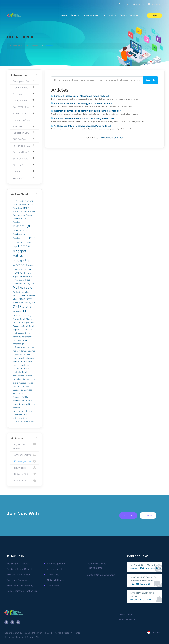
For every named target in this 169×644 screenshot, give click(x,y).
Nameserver (19, 397)
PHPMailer (18, 311)
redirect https (19, 242)
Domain (24, 246)
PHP (26, 311)
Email (25, 372)
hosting (16, 415)
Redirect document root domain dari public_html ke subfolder (86, 111)
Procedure (25, 276)
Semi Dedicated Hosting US (22, 591)
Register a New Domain (20, 569)
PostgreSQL (22, 226)
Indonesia (154, 632)
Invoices (22, 383)
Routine (24, 273)
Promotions (110, 15)
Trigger (16, 276)
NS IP (30, 400)
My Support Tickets (25, 446)
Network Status (25, 474)
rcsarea (16, 408)
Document (18, 422)
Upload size (23, 204)
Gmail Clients (26, 319)
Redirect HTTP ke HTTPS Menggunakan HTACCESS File (82, 103)
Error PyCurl (29, 302)
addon (29, 404)
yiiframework (19, 347)
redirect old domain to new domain (24, 354)
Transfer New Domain (19, 575)
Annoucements (55, 569)
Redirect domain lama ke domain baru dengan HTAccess (83, 118)
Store (75, 15)
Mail (16, 287)
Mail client (26, 288)
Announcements (92, 15)
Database (27, 269)
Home (64, 15)
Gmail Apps (18, 322)
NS (27, 397)
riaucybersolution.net (23, 411)
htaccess (29, 238)
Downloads (25, 468)
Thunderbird (19, 376)
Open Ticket (25, 481)
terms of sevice (126, 619)
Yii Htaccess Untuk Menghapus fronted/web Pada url (81, 126)
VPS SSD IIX (22, 299)
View (30, 273)
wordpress (21, 265)
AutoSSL (17, 295)
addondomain (19, 404)
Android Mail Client (22, 292)
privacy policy (127, 615)
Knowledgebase (33, 46)
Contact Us (53, 575)
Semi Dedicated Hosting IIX (22, 585)
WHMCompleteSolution (111, 138)
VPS (15, 299)
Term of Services (129, 15)
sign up (128, 515)
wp (28, 261)
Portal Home (16, 46)
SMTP (17, 306)
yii (23, 344)
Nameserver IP (20, 400)
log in (148, 515)
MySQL (16, 273)
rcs (34, 404)
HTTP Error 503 (24, 211)
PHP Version (19, 201)
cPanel (16, 230)
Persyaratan (29, 422)
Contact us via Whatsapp (101, 575)
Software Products (17, 580)
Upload (26, 418)
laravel (28, 333)
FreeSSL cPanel (28, 295)
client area (53, 585)
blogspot (20, 251)
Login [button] (154, 16)
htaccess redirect (21, 365)
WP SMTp (26, 307)
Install (20, 302)
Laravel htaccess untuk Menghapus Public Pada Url (80, 96)
